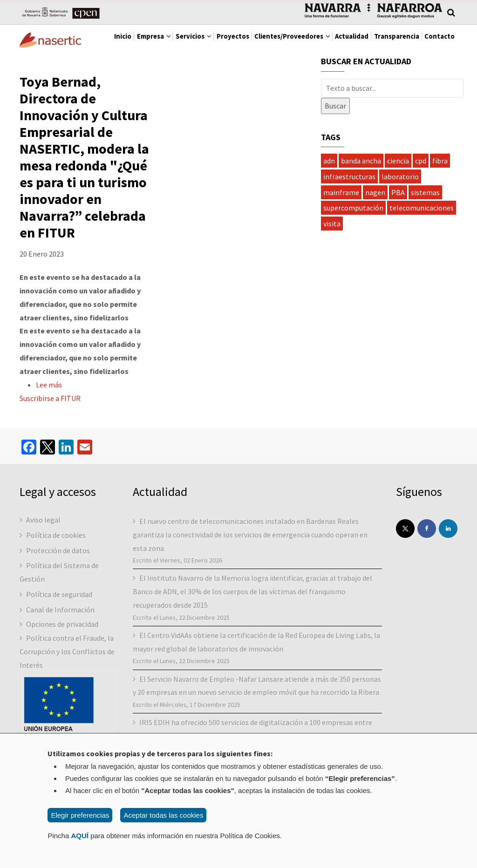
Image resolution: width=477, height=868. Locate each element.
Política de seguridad (59, 631)
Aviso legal (43, 557)
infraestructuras (349, 214)
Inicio (111, 42)
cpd (421, 198)
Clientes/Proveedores (327, 42)
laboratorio (400, 214)
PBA (398, 230)
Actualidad (400, 42)
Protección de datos (58, 588)
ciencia (398, 198)
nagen (375, 230)
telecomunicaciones (422, 245)
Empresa (153, 42)
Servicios (204, 42)
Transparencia (126, 72)
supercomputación (353, 245)
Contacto (181, 72)
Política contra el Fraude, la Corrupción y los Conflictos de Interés (67, 689)
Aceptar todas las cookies (163, 815)
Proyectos (255, 42)
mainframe (341, 230)
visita (332, 261)
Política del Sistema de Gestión (59, 610)
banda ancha (361, 198)
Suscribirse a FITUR (50, 436)
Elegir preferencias (80, 815)
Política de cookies (56, 572)
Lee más (49, 422)
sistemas (425, 230)
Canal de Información (60, 647)
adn (329, 198)
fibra (440, 198)
